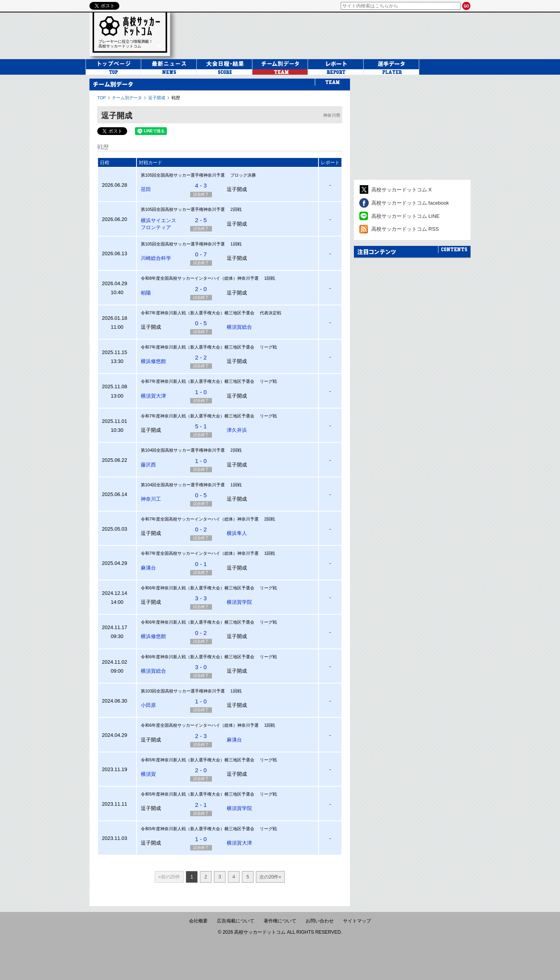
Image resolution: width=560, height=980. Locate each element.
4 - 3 (201, 185)
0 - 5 (201, 323)
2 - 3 (201, 736)
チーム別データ (127, 98)
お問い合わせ (320, 921)
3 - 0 (201, 667)
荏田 (146, 189)
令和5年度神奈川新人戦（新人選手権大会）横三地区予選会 (198, 760)
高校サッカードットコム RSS (405, 229)
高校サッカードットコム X (402, 190)
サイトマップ (357, 921)
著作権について (280, 921)
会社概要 (198, 921)
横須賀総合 (239, 327)
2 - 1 (201, 805)
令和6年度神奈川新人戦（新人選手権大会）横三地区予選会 (198, 588)
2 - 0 (201, 289)
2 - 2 (201, 357)
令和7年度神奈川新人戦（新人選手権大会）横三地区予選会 (198, 313)
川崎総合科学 (156, 258)
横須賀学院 (239, 602)
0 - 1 (201, 564)
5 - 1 (201, 426)
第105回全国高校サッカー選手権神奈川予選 (183, 175)
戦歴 (176, 98)
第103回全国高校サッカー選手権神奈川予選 (183, 691)
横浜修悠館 (153, 361)
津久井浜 (237, 430)
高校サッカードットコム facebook (410, 203)
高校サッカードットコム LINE (406, 216)
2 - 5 (201, 220)
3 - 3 (201, 598)
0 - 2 (201, 529)
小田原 (148, 705)
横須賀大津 (153, 396)
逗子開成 (157, 98)
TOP (101, 98)
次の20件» (270, 877)
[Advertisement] (412, 127)
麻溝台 (148, 568)
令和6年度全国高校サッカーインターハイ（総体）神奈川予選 (200, 725)
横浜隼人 (237, 533)
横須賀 (148, 774)
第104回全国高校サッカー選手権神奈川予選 (183, 450)
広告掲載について (236, 921)
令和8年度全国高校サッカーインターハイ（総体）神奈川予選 (200, 278)
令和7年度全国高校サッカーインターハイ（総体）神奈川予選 (200, 519)
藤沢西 (148, 465)
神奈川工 (151, 499)
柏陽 (146, 293)
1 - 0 (201, 392)
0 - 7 (201, 254)
